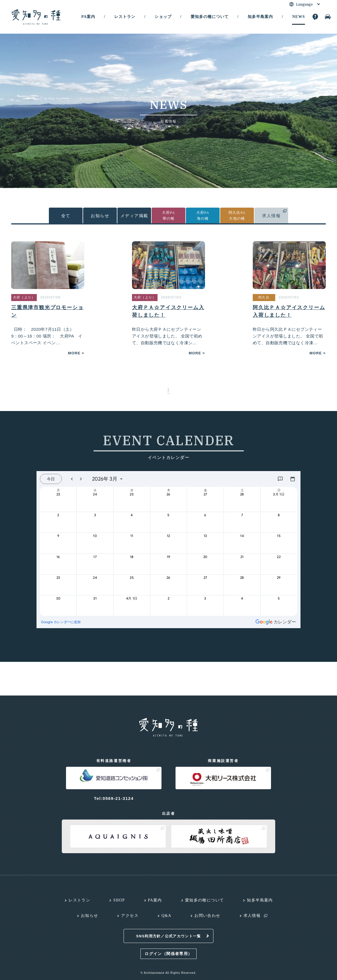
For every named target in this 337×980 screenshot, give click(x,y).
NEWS (298, 17)
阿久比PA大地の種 (237, 215)
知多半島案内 (260, 17)
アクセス (130, 916)
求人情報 (271, 216)
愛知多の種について (210, 17)
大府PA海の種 (203, 215)
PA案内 (88, 17)
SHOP (119, 900)
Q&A (166, 916)
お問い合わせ (207, 916)
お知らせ (100, 216)
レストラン (125, 17)
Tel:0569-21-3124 (114, 798)
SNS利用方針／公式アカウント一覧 (169, 936)
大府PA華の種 (169, 215)
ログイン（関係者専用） (168, 954)
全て (66, 216)
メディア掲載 (134, 216)
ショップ (163, 17)
